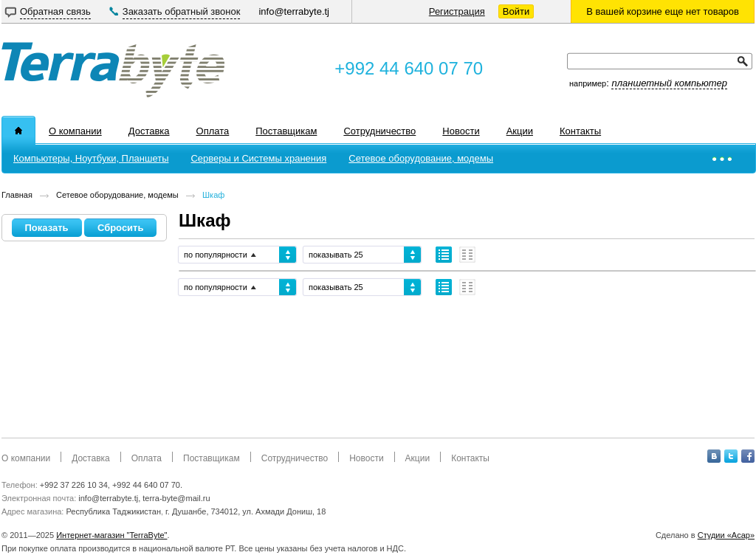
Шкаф (213, 195)
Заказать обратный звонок (182, 11)
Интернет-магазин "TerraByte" (111, 535)
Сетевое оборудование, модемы (117, 195)
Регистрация (457, 11)
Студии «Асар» (726, 535)
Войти (516, 11)
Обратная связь (55, 11)
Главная (17, 195)
